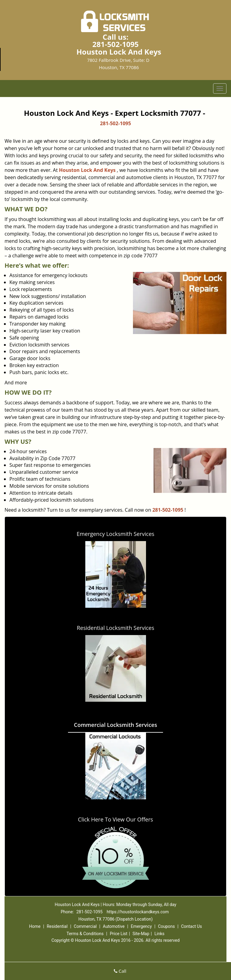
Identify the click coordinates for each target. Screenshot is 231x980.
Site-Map (141, 934)
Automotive (114, 926)
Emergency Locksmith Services (116, 534)
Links (160, 934)
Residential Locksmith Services (115, 628)
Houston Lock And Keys (87, 170)
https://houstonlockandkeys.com (138, 912)
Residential (57, 926)
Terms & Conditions (85, 934)
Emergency (141, 926)
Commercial (85, 926)
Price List (119, 934)
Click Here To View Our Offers (115, 819)
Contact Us (191, 926)
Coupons (166, 926)
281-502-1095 (115, 44)
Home (35, 926)
